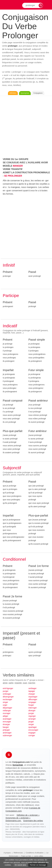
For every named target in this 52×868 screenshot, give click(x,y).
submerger (7, 735)
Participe (11, 295)
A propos (7, 853)
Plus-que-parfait (13, 431)
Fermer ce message (38, 865)
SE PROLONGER (13, 176)
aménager (7, 733)
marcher (32, 683)
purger (6, 691)
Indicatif (10, 326)
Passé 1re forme (39, 566)
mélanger (7, 711)
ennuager (7, 722)
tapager (32, 691)
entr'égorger (8, 688)
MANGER (18, 166)
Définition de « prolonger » (28, 815)
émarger (6, 724)
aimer (5, 683)
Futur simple (36, 370)
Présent (8, 272)
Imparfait (8, 370)
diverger (32, 711)
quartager (33, 727)
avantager (7, 719)
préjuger (6, 730)
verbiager (32, 688)
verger (31, 724)
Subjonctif (12, 468)
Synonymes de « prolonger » (18, 818)
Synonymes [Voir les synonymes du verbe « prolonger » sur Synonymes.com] (25, 93)
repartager (33, 697)
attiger (5, 716)
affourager (33, 699)
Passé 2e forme (12, 596)
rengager (32, 702)
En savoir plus (21, 865)
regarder (18, 683)
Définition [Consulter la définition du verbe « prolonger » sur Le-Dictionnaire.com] (13, 93)
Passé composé (13, 401)
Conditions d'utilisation (35, 853)
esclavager (7, 699)
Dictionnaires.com (14, 821)
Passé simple (37, 340)
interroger (33, 708)
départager (7, 708)
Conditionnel (14, 559)
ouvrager (7, 713)
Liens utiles (39, 856)
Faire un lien (26, 856)
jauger (31, 722)
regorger (32, 716)
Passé (32, 272)
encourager (33, 730)
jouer (25, 683)
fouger (31, 705)
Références (18, 853)
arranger (32, 719)
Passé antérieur (38, 401)
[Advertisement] (26, 126)
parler (11, 683)
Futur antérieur (38, 431)
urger (5, 705)
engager (32, 733)
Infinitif (9, 265)
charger (32, 694)
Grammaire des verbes (33, 821)
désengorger (8, 697)
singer (5, 702)
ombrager (7, 694)
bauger (6, 727)
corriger (32, 735)
